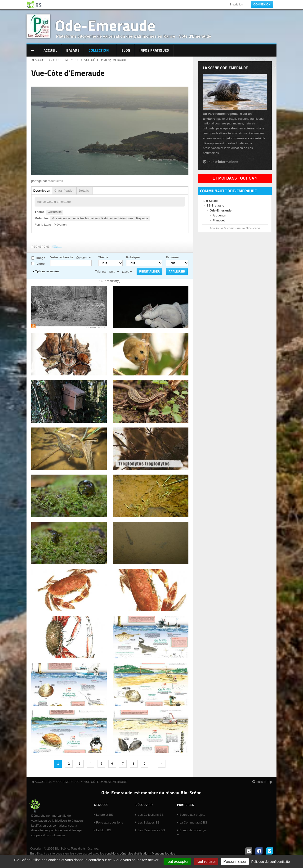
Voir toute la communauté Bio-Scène (235, 228)
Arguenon (219, 215)
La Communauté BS (193, 822)
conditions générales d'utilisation (127, 853)
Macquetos (55, 181)
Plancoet (219, 220)
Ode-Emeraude (105, 25)
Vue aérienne (61, 218)
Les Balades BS (149, 822)
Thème (103, 257)
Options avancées (47, 271)
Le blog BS (104, 830)
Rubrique (133, 257)
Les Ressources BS (151, 830)
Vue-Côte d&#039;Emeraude (106, 60)
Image (41, 258)
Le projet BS (105, 815)
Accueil (50, 50)
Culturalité (55, 212)
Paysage (142, 218)
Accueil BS (43, 60)
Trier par (101, 271)
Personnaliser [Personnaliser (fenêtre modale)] (235, 861)
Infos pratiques (154, 50)
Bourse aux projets (192, 815)
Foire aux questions (109, 822)
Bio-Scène (211, 201)
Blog (126, 50)
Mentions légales (164, 853)
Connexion (262, 4)
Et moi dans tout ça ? (235, 178)
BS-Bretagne (215, 205)
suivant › (162, 764)
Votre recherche (62, 257)
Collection (99, 51)
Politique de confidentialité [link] (270, 862)
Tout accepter (177, 861)
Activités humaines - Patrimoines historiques (103, 218)
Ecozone (172, 257)
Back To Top (264, 782)
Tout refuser (206, 861)
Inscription (237, 4)
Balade (73, 50)
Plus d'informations (223, 162)
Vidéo (41, 264)
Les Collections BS (151, 815)
